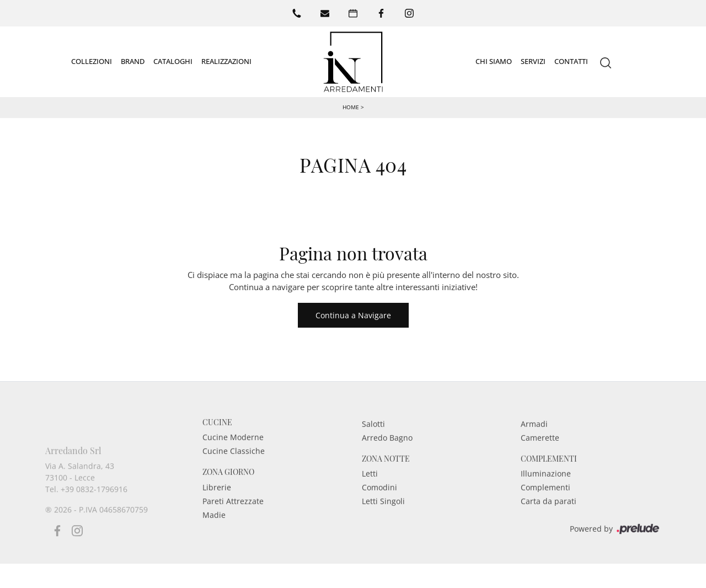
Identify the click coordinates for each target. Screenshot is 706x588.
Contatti (571, 61)
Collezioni (92, 61)
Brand (133, 61)
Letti (370, 488)
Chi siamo (494, 61)
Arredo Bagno (387, 451)
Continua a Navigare (353, 315)
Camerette (540, 451)
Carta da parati (549, 515)
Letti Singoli (383, 515)
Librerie (217, 502)
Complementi (545, 502)
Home (351, 107)
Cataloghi (173, 61)
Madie (214, 529)
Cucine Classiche (234, 465)
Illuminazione (546, 488)
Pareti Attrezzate (233, 515)
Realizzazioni (226, 61)
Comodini (379, 502)
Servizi (533, 61)
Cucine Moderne (233, 451)
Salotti (373, 438)
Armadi (534, 438)
